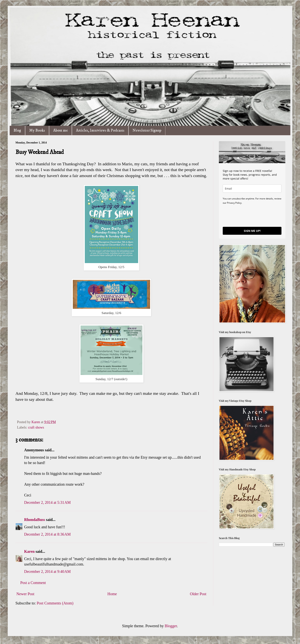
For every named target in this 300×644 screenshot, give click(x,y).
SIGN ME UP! (252, 231)
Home (112, 594)
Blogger (171, 626)
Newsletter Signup (147, 130)
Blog (17, 130)
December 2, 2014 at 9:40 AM (47, 571)
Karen (29, 551)
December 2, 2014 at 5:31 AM (47, 502)
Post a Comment (33, 583)
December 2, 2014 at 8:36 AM (47, 534)
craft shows (36, 427)
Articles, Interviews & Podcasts (100, 130)
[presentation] (252, 215)
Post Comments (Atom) (55, 603)
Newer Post (25, 594)
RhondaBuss (35, 520)
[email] (252, 189)
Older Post (198, 594)
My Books (37, 130)
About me (60, 130)
